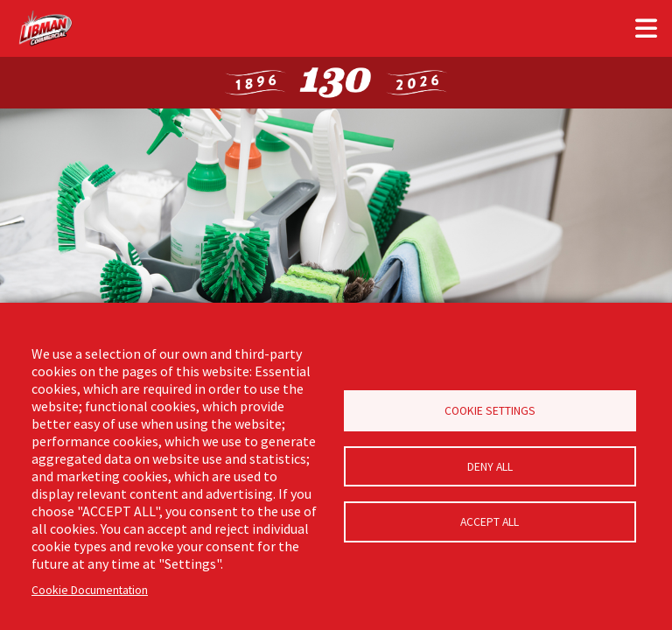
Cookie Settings (490, 410)
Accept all (490, 524)
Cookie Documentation (90, 590)
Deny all (490, 467)
